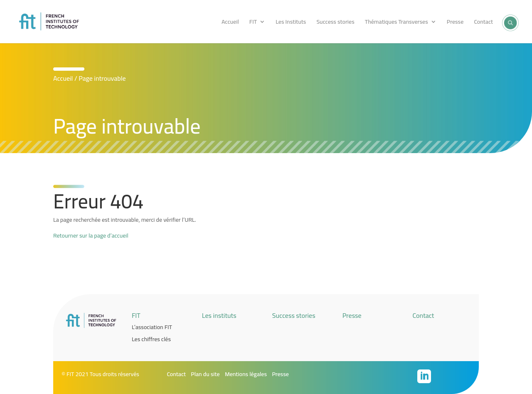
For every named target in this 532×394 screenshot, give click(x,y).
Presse (455, 23)
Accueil (230, 23)
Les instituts (219, 315)
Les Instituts (291, 23)
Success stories (335, 23)
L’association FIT (152, 327)
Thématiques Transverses (397, 23)
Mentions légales (246, 374)
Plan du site (205, 374)
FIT (253, 23)
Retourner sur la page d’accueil (91, 235)
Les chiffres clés (151, 339)
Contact (483, 23)
